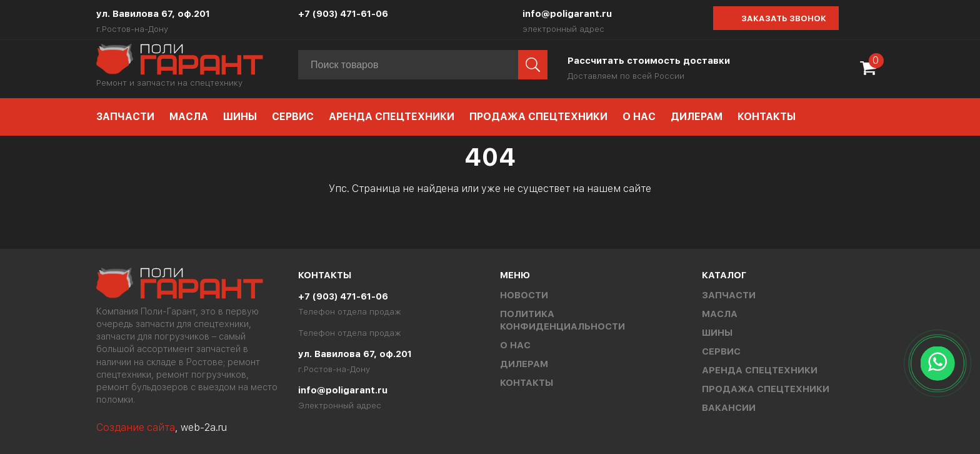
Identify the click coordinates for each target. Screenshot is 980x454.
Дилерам (697, 117)
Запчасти (125, 117)
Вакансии (729, 408)
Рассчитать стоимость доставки (649, 61)
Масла (189, 117)
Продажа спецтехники (538, 117)
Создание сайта (136, 427)
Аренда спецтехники (392, 117)
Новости (524, 295)
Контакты (767, 117)
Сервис (293, 117)
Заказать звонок (784, 18)
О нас (639, 117)
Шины (240, 117)
